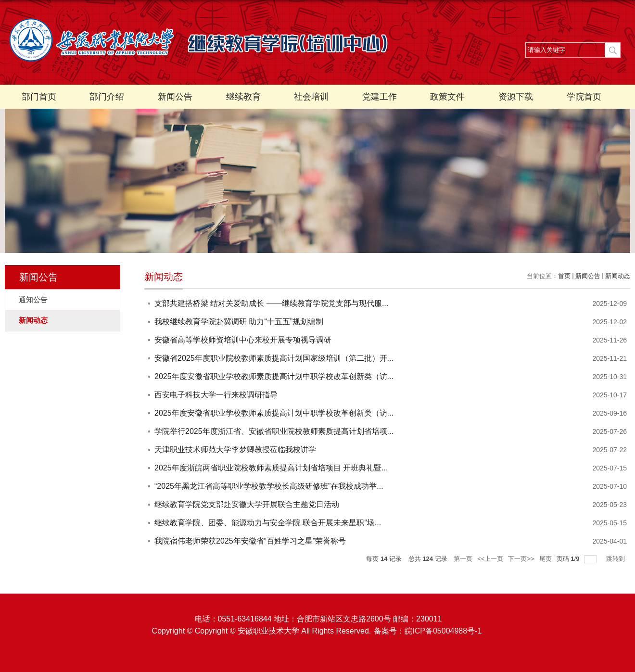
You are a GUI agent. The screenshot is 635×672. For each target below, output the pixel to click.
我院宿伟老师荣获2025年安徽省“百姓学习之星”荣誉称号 (250, 541)
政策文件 (447, 97)
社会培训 (311, 97)
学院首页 (584, 97)
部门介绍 (107, 97)
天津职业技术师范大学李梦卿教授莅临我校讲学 (235, 450)
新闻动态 (618, 276)
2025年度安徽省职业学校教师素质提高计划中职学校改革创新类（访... (274, 376)
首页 (564, 276)
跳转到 (616, 559)
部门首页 (39, 97)
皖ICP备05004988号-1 (443, 631)
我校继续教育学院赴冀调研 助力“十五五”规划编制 (239, 322)
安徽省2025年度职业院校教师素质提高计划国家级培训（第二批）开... (274, 358)
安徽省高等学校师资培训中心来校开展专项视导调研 (243, 340)
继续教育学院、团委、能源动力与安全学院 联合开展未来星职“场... (268, 523)
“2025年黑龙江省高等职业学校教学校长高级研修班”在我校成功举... (269, 486)
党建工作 (380, 97)
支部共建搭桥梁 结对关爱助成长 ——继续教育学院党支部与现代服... (271, 303)
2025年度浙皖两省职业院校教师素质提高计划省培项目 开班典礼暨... (271, 468)
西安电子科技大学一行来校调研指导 (216, 395)
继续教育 (243, 97)
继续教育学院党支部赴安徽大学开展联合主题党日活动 (247, 504)
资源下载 (516, 97)
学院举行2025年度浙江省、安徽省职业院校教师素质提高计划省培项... (274, 431)
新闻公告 (175, 97)
